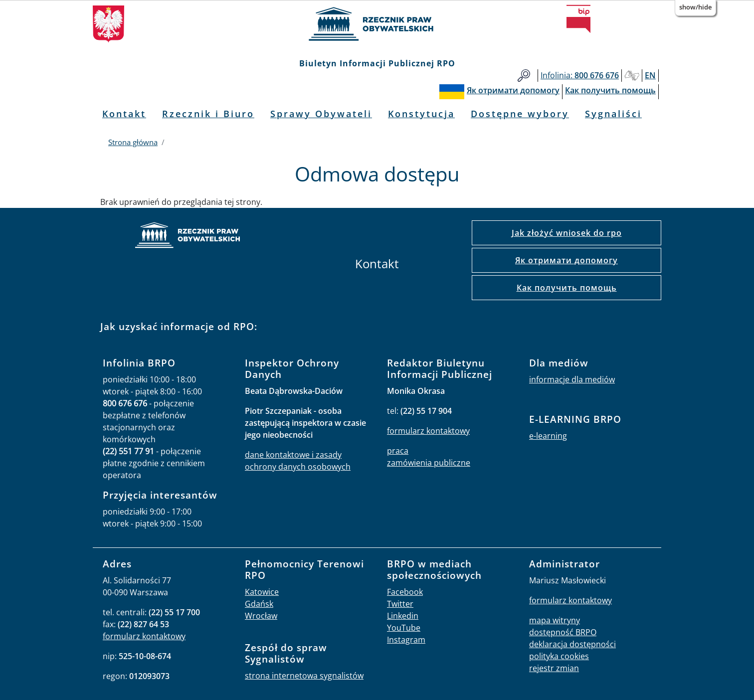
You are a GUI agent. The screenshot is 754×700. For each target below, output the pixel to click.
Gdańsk (259, 604)
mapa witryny (555, 620)
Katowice (262, 592)
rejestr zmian (554, 668)
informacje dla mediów (572, 379)
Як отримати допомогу (566, 260)
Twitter (400, 604)
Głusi (632, 76)
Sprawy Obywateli (321, 114)
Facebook (405, 592)
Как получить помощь (567, 288)
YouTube (404, 628)
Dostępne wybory (520, 114)
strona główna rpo (188, 237)
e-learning (548, 436)
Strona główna (133, 142)
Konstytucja (421, 114)
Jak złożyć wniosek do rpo (567, 233)
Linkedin (403, 616)
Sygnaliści (613, 114)
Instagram (406, 640)
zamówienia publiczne (429, 463)
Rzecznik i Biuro (208, 114)
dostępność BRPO (563, 632)
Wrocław (261, 616)
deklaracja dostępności (572, 644)
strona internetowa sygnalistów (304, 676)
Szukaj (524, 76)
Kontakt (124, 114)
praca (398, 451)
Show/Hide (695, 7)
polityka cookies (559, 656)
